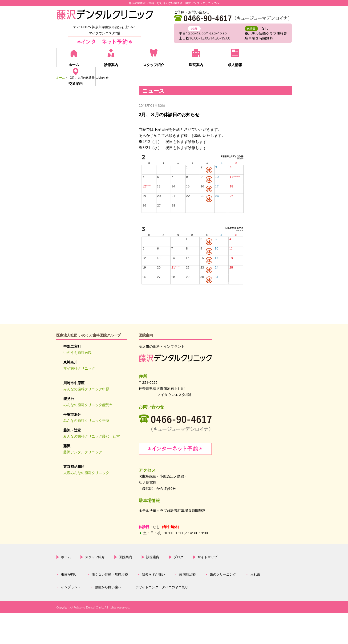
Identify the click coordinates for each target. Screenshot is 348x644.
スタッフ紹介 (152, 65)
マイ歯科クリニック (79, 368)
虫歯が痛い (69, 606)
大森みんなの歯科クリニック (86, 473)
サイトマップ (207, 588)
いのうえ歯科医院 (77, 352)
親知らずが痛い (154, 606)
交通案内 (271, 65)
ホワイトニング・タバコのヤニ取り (162, 618)
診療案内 (110, 65)
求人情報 (233, 65)
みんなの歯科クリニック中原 (86, 389)
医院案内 (194, 65)
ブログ (178, 588)
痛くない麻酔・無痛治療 (110, 606)
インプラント (71, 618)
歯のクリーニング (223, 606)
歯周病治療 (187, 606)
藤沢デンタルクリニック (83, 452)
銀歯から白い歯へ (108, 618)
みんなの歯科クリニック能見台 (88, 405)
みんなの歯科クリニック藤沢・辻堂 (92, 436)
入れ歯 (255, 606)
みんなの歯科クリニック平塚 (86, 420)
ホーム (74, 65)
